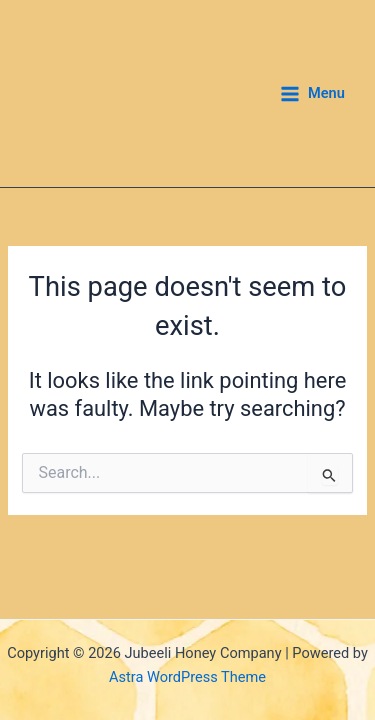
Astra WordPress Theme (187, 677)
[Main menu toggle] (312, 94)
